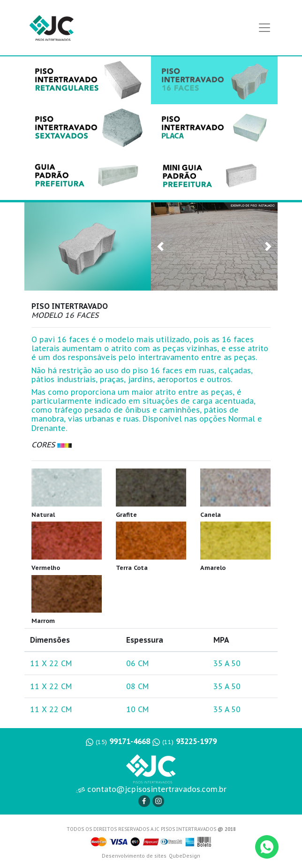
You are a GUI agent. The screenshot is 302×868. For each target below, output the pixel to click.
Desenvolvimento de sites (134, 856)
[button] (161, 246)
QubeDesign (185, 856)
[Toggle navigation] (264, 28)
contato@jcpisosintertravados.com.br (151, 789)
